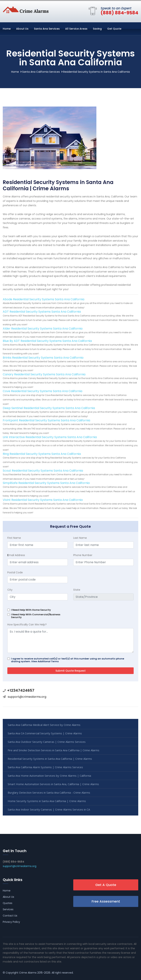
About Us (22, 29)
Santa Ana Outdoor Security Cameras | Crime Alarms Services (47, 742)
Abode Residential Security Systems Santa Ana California (44, 299)
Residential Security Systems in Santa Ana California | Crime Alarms (50, 759)
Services (8, 909)
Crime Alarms (28, 973)
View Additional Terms (45, 661)
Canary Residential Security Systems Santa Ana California (44, 374)
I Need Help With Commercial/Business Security (36, 616)
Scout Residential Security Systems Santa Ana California (43, 471)
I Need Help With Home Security (31, 610)
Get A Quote (106, 885)
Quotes (8, 903)
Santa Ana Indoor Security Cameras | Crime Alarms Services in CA (49, 809)
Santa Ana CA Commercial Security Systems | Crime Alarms (45, 733)
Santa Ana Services (47, 29)
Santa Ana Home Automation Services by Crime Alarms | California (49, 776)
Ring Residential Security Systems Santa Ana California (42, 454)
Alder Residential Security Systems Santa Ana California (43, 329)
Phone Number (83, 555)
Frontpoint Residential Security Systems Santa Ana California (46, 420)
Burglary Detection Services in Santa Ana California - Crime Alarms (49, 793)
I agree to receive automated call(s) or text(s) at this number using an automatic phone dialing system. (68, 660)
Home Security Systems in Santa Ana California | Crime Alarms (47, 801)
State (77, 590)
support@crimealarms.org (27, 697)
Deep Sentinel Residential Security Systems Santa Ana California (49, 408)
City (10, 590)
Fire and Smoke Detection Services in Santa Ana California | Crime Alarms (54, 750)
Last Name (80, 538)
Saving (97, 29)
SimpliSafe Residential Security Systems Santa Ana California (46, 483)
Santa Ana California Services (41, 72)
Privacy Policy (11, 922)
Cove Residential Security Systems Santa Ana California (43, 391)
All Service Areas (76, 29)
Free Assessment (106, 901)
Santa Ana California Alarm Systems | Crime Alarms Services (45, 767)
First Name (14, 538)
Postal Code (15, 572)
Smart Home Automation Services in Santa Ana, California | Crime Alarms (53, 784)
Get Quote (114, 29)
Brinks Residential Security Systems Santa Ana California (43, 358)
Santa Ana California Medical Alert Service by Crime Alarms (44, 725)
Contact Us (10, 916)
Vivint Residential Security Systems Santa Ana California (43, 500)
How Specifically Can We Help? (27, 625)
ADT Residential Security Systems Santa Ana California (42, 312)
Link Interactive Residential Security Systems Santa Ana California (50, 437)
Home (7, 29)
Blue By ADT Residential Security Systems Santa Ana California (47, 341)
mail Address (16, 555)
